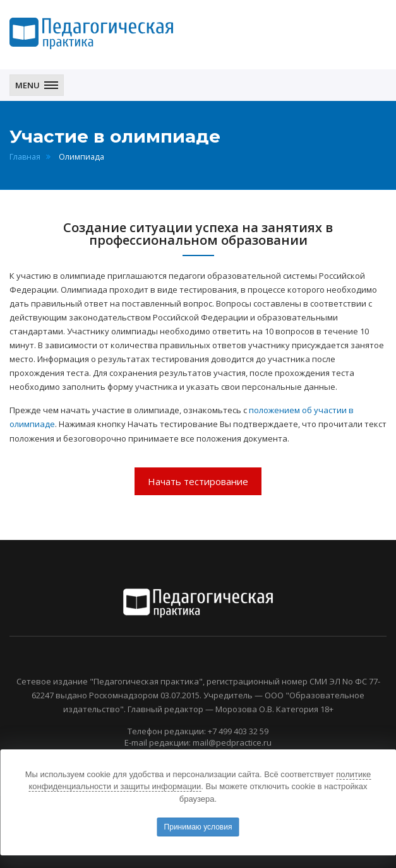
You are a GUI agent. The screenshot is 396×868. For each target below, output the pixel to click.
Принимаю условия (198, 827)
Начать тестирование (198, 481)
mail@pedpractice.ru (232, 742)
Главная (25, 157)
